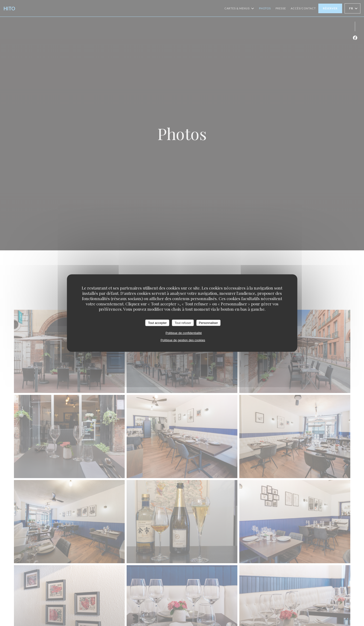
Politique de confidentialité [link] (184, 333)
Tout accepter (157, 323)
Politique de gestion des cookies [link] (183, 340)
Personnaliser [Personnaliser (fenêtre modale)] (209, 323)
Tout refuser (183, 323)
